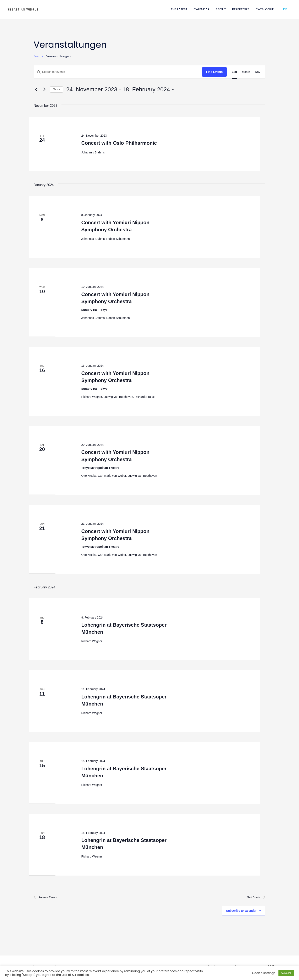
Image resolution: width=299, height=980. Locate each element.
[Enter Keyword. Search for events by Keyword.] (118, 72)
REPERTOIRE (241, 9)
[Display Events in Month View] (246, 72)
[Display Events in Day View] (258, 72)
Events (38, 56)
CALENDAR (201, 9)
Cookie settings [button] (264, 973)
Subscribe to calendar (241, 913)
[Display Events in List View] (234, 72)
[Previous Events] (36, 89)
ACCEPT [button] (286, 973)
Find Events (214, 72)
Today (56, 89)
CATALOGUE (265, 9)
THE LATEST (179, 9)
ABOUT (221, 9)
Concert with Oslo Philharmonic (119, 143)
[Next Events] (44, 89)
